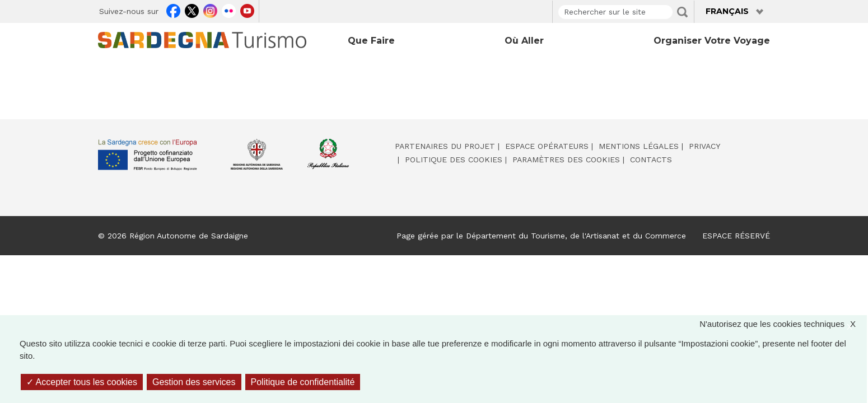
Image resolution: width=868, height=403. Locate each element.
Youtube (247, 10)
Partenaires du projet (445, 146)
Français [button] (727, 11)
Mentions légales (639, 146)
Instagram (210, 10)
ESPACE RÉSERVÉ (736, 236)
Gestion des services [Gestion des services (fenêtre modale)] (194, 382)
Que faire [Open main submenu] (371, 41)
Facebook (173, 10)
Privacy (704, 146)
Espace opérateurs (547, 146)
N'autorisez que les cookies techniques (783, 324)
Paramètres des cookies (566, 160)
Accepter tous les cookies (82, 382)
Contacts (651, 160)
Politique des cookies (454, 160)
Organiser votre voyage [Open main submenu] (712, 41)
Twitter (192, 10)
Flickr (229, 10)
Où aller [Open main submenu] (524, 41)
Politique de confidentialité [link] (303, 382)
